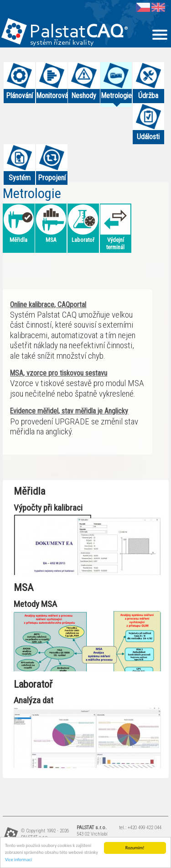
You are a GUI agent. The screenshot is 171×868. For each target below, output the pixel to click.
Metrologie (32, 193)
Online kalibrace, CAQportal (48, 305)
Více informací (18, 860)
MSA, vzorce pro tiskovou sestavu (59, 373)
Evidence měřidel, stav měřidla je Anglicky (69, 411)
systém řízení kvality (62, 43)
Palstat (79, 33)
